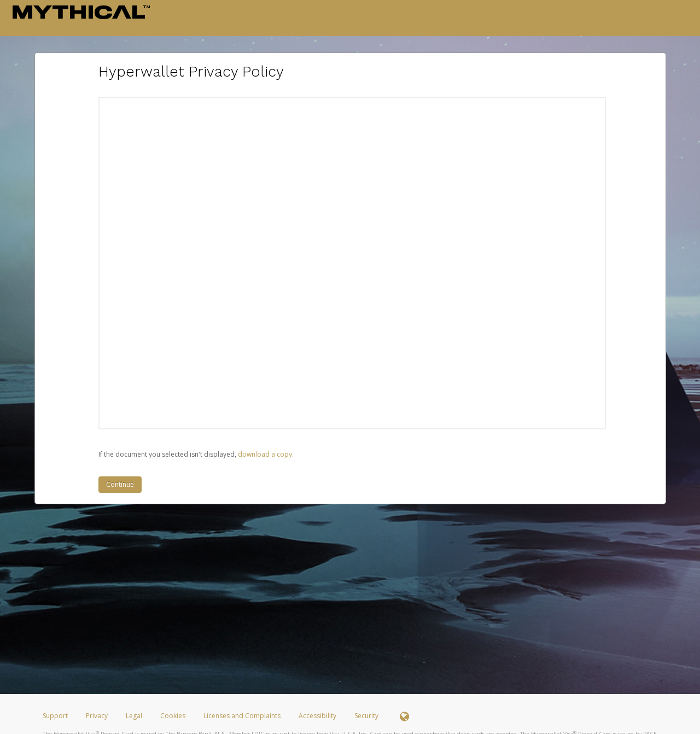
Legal (134, 716)
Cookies (173, 716)
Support (55, 716)
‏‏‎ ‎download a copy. (265, 454)
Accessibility (317, 716)
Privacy (97, 716)
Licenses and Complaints (243, 716)
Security (366, 716)
